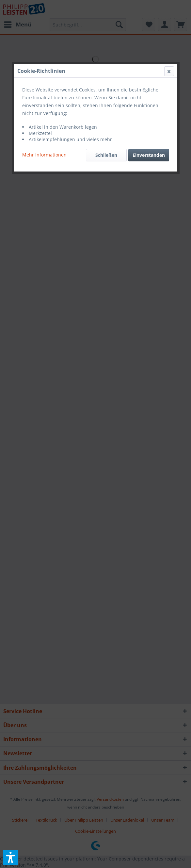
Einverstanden (149, 155)
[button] (11, 857)
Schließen (106, 155)
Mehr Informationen (44, 155)
